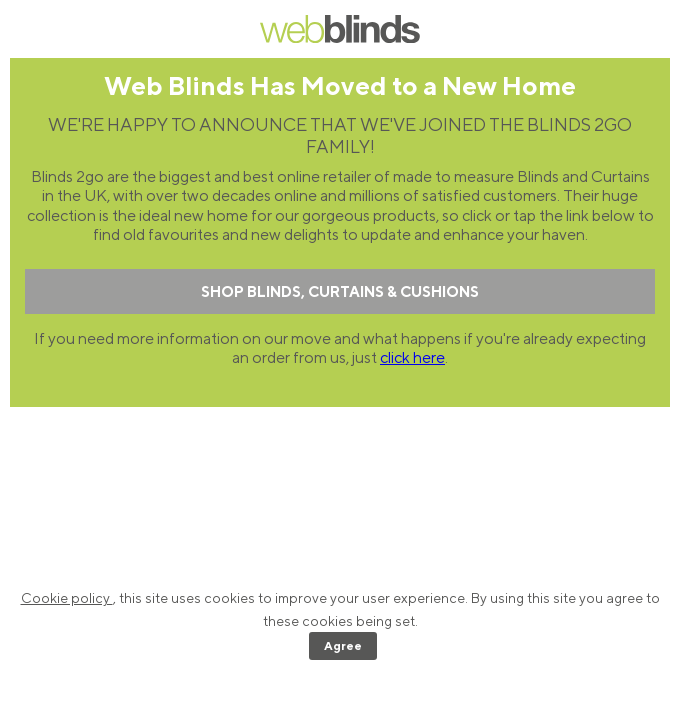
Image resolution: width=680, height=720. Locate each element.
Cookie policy (67, 598)
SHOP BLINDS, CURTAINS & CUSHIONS (340, 291)
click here (412, 357)
